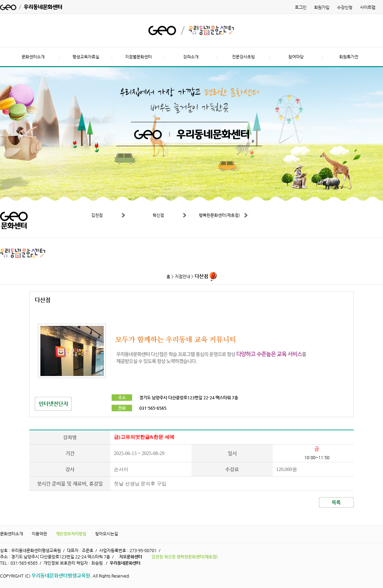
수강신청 (345, 7)
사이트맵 (368, 7)
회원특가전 (349, 57)
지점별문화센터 (138, 57)
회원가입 (322, 7)
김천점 (97, 215)
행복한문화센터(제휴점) (219, 215)
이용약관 (39, 534)
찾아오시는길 (107, 534)
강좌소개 (191, 57)
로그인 (301, 7)
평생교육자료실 (86, 57)
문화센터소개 (33, 57)
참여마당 (296, 57)
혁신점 (158, 215)
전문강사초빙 (243, 57)
